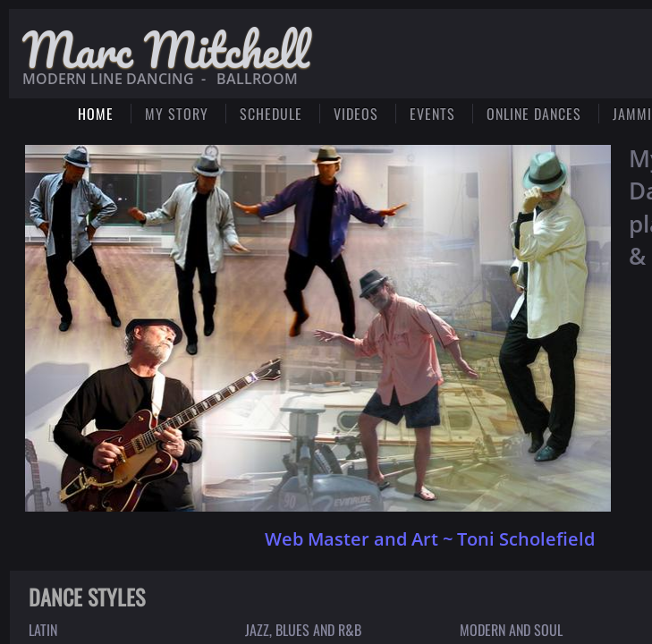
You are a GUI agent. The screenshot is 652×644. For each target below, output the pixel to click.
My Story (177, 114)
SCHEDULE (271, 114)
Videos (356, 114)
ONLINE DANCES (534, 114)
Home (96, 114)
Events (432, 114)
